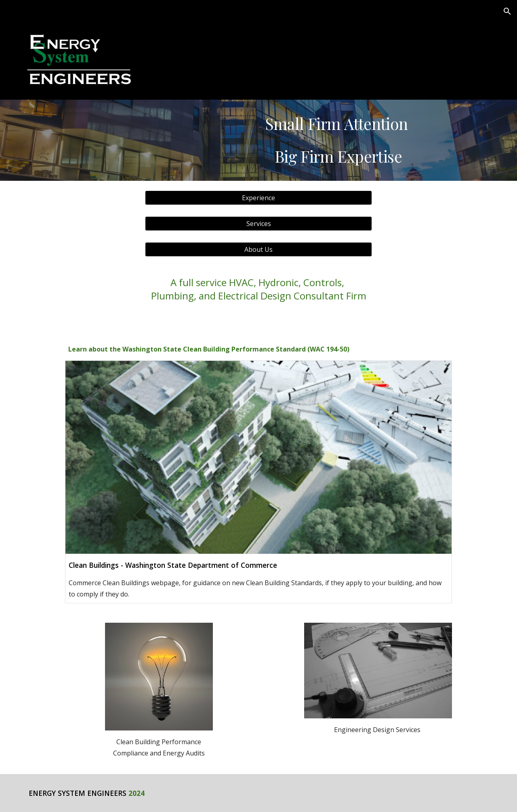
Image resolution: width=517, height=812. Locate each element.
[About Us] (258, 249)
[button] (507, 11)
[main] (338, 140)
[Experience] (258, 198)
